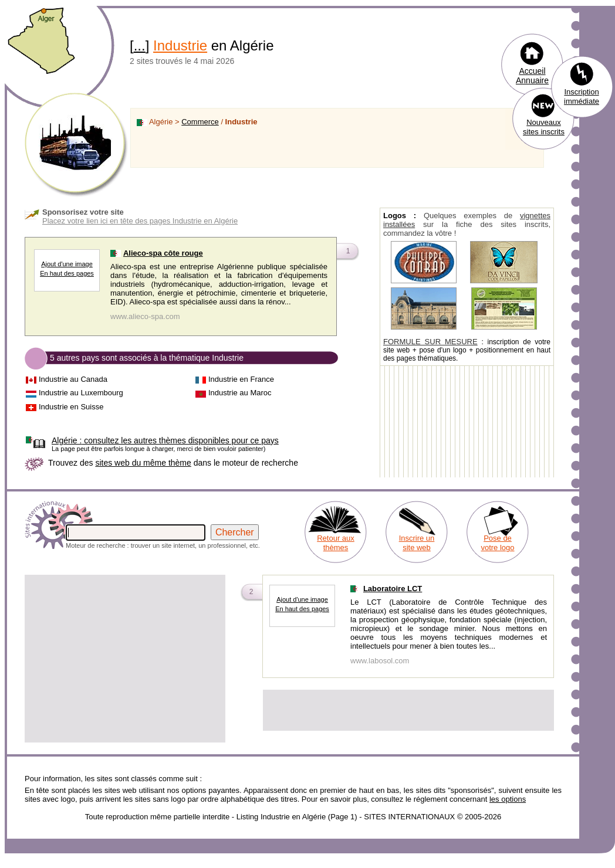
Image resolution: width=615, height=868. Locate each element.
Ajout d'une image (67, 264)
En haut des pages (67, 273)
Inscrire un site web (417, 543)
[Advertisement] (125, 659)
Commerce (200, 122)
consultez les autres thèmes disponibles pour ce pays (165, 440)
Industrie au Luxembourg (81, 393)
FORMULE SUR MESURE (430, 342)
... (140, 45)
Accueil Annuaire (532, 76)
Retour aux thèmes (336, 543)
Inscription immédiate (582, 96)
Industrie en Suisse (71, 407)
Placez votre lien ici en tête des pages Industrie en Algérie (140, 221)
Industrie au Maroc (240, 393)
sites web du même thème (143, 463)
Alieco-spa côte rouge (163, 253)
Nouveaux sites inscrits (544, 127)
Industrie (180, 45)
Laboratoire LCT (393, 589)
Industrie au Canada (73, 379)
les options (508, 799)
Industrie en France (241, 379)
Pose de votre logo (497, 543)
